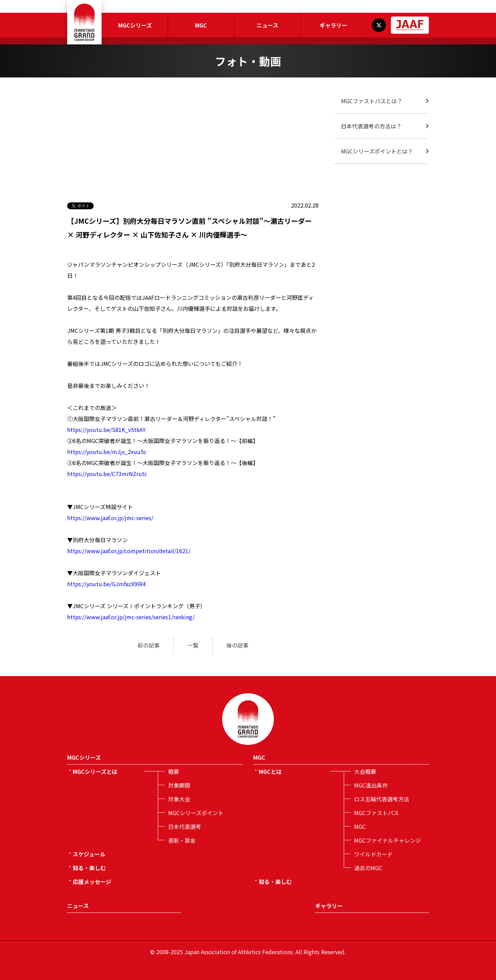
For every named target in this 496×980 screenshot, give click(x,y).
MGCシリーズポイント (196, 813)
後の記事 (237, 645)
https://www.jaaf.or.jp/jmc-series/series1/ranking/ (131, 617)
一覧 (193, 645)
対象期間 (179, 785)
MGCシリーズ (135, 25)
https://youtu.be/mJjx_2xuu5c (107, 452)
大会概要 (365, 771)
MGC (201, 25)
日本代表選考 (185, 826)
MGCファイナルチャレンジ (387, 840)
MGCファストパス (376, 813)
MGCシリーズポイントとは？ (377, 151)
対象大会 (179, 799)
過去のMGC (368, 868)
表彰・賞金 (182, 840)
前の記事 (148, 645)
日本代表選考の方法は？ (371, 126)
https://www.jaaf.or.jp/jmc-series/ (110, 518)
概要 (174, 771)
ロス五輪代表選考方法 (382, 799)
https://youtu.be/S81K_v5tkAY (106, 430)
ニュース (267, 25)
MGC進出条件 (371, 785)
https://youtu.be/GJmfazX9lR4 (106, 584)
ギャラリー (333, 25)
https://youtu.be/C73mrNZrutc (107, 474)
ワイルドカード (373, 854)
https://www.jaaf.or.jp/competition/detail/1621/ (129, 551)
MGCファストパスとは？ (372, 101)
